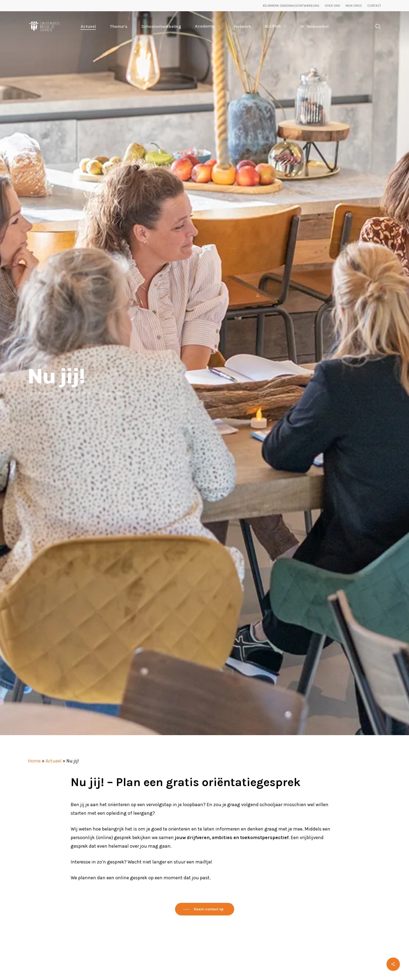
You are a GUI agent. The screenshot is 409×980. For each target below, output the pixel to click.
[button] (205, 909)
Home (34, 761)
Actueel (54, 761)
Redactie (47, 393)
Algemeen (112, 393)
